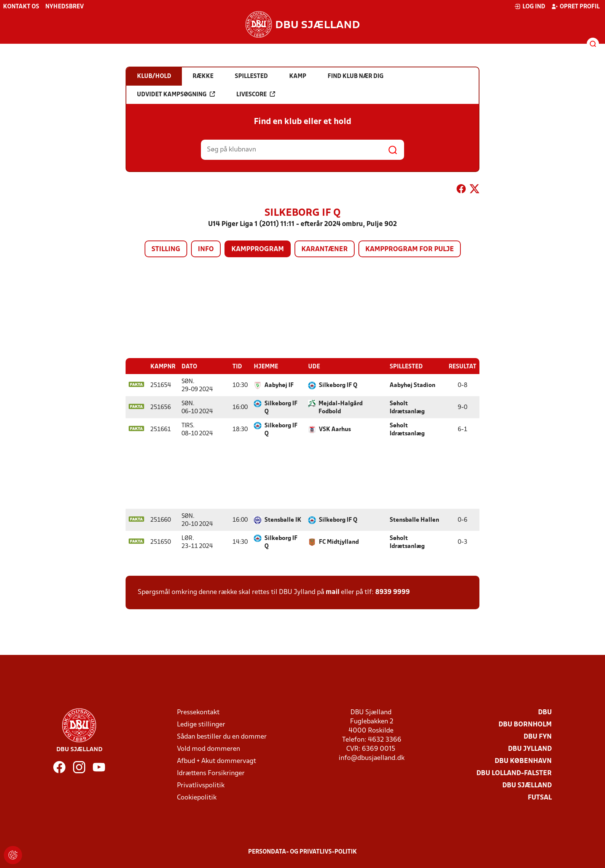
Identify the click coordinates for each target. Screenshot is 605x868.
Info (206, 249)
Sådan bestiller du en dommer (222, 737)
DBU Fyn (538, 737)
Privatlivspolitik (201, 785)
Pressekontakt (198, 712)
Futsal (540, 797)
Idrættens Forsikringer (211, 773)
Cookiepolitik (197, 797)
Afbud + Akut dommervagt (217, 761)
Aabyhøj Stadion (412, 385)
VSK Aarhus (335, 429)
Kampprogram (258, 249)
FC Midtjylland (339, 542)
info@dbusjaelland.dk (372, 758)
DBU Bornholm (525, 724)
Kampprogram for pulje (410, 249)
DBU (545, 712)
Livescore (256, 94)
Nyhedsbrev (64, 7)
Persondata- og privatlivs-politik (302, 852)
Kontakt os (21, 7)
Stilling (166, 249)
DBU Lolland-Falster (514, 773)
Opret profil (576, 6)
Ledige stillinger (201, 724)
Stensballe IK (283, 520)
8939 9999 (392, 592)
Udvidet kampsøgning (176, 94)
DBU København (523, 761)
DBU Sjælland (527, 785)
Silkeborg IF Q (338, 385)
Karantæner (325, 249)
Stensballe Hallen (414, 520)
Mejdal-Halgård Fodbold (341, 407)
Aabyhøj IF (279, 385)
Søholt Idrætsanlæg (407, 407)
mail (333, 592)
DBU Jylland (530, 749)
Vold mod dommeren (209, 749)
